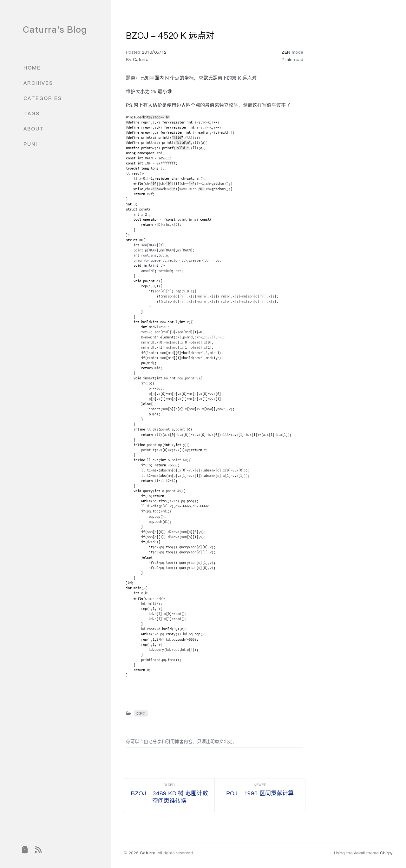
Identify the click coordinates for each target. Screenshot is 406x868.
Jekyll (359, 853)
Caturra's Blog (55, 30)
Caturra (141, 59)
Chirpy (386, 853)
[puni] (24, 850)
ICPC (141, 713)
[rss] (38, 850)
